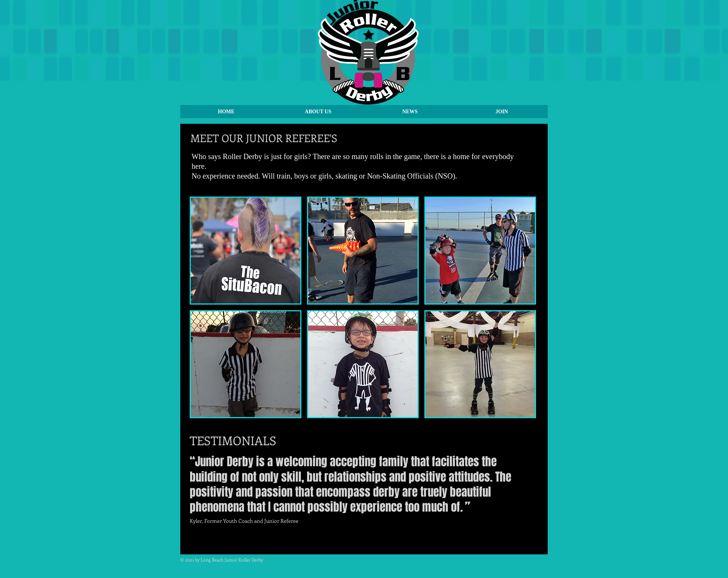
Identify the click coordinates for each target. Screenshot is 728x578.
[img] (246, 251)
